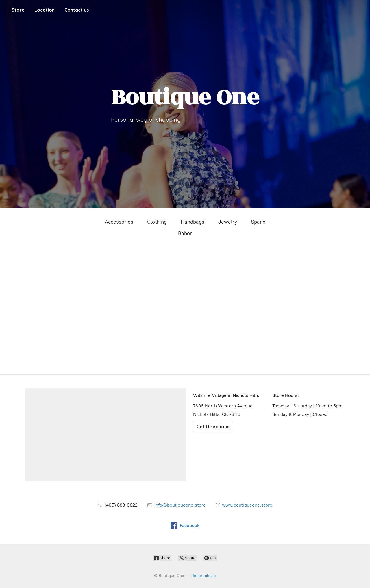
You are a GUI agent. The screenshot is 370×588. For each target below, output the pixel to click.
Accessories (119, 222)
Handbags (193, 222)
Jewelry (228, 222)
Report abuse (204, 576)
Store (18, 10)
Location (45, 10)
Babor (185, 233)
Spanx (258, 222)
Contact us (77, 10)
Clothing (157, 222)
